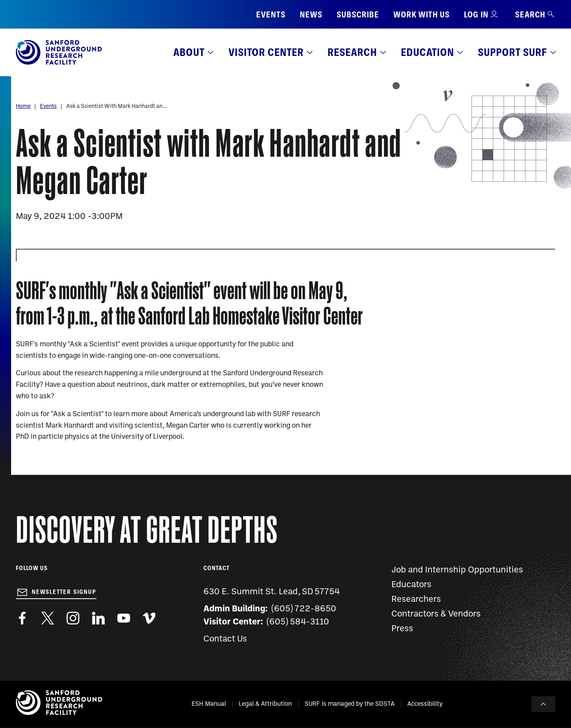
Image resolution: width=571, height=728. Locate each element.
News (311, 14)
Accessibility (425, 704)
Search (535, 14)
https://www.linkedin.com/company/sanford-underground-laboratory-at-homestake (98, 618)
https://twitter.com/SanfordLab (48, 618)
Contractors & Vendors (436, 614)
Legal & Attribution (265, 704)
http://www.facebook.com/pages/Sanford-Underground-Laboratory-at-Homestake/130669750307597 (22, 618)
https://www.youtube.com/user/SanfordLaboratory (124, 618)
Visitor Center (266, 52)
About (189, 52)
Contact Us (225, 639)
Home (23, 107)
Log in (476, 14)
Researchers (416, 600)
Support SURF (513, 52)
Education (427, 52)
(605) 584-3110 (298, 622)
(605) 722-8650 (304, 609)
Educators (411, 585)
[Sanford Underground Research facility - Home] (59, 63)
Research (352, 52)
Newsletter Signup (64, 592)
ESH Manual (209, 704)
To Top (543, 704)
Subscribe (358, 14)
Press (402, 629)
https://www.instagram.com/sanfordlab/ (73, 618)
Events (271, 14)
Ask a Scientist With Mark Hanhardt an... (117, 107)
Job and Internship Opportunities (457, 570)
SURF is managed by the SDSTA (350, 704)
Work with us (422, 14)
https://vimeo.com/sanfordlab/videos (149, 618)
